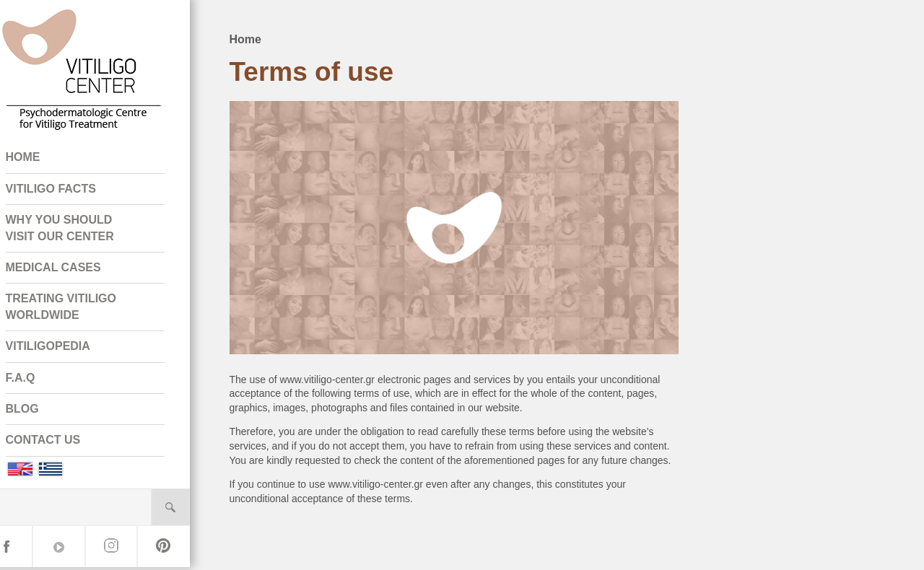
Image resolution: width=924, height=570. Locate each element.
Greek (70, 472)
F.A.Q (40, 381)
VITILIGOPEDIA (67, 349)
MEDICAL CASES (73, 270)
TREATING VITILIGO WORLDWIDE (80, 310)
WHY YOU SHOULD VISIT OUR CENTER (79, 231)
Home (265, 36)
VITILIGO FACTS (70, 192)
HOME (43, 161)
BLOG (42, 412)
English (39, 472)
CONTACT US (63, 443)
